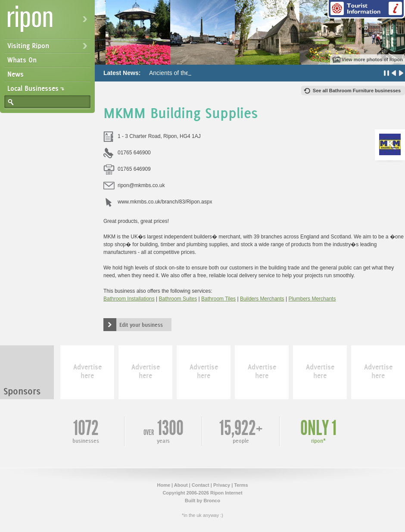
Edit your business (141, 325)
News (16, 74)
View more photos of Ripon (372, 59)
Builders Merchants (262, 299)
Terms (241, 485)
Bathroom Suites (178, 299)
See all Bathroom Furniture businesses (357, 91)
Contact (201, 485)
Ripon (49, 22)
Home (164, 485)
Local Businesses (33, 88)
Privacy (222, 485)
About (181, 485)
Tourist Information (366, 9)
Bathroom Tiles (218, 299)
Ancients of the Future (179, 73)
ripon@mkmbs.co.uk (141, 185)
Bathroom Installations (129, 299)
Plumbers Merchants (312, 299)
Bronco (212, 501)
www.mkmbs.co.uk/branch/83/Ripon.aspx (165, 202)
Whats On (22, 60)
